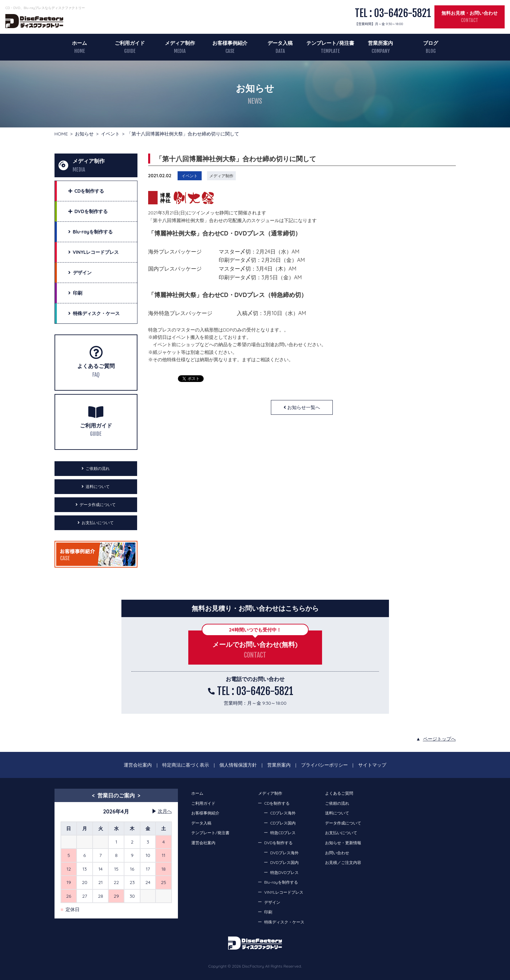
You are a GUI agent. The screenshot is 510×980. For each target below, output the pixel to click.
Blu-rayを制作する (281, 882)
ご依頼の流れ (98, 468)
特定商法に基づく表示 (186, 765)
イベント (110, 134)
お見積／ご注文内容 (343, 862)
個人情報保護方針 (238, 765)
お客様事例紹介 (230, 43)
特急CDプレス (283, 833)
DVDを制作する (278, 843)
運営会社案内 (138, 765)
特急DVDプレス (284, 872)
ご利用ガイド (130, 43)
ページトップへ (439, 739)
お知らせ (84, 134)
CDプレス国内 (283, 823)
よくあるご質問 (96, 366)
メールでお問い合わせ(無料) (255, 644)
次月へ (165, 811)
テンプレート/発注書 (330, 43)
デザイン (272, 902)
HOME (61, 134)
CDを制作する (277, 803)
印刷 (268, 912)
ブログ (431, 43)
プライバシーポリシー (324, 765)
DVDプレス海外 (284, 853)
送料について (98, 486)
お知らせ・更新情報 (343, 843)
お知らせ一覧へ (304, 407)
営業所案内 (380, 43)
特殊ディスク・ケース (284, 922)
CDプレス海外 (283, 813)
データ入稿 (280, 43)
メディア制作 (180, 43)
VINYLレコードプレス (284, 892)
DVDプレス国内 (284, 862)
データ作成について (98, 505)
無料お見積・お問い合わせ (470, 13)
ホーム (79, 43)
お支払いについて (98, 523)
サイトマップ (372, 765)
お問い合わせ (337, 853)
